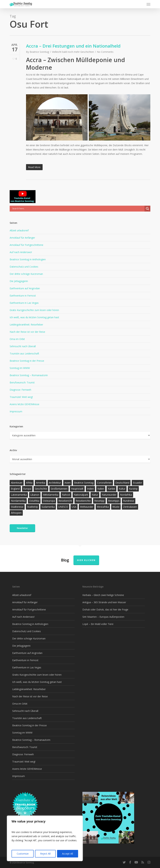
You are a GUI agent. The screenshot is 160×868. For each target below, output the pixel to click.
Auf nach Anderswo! (21, 252)
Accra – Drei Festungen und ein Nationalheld (73, 46)
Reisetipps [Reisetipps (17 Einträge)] (114, 501)
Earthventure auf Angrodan (25, 288)
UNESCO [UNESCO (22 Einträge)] (63, 507)
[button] (148, 4)
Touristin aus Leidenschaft (24, 353)
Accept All (67, 854)
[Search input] (78, 209)
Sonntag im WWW (20, 368)
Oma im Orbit (17, 339)
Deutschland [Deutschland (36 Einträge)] (122, 483)
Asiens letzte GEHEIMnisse (24, 404)
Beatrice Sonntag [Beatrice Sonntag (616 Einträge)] (84, 483)
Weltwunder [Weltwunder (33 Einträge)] (87, 507)
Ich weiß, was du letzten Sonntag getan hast (34, 317)
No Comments (105, 52)
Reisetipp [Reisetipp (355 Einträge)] (99, 501)
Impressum (16, 411)
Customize (23, 854)
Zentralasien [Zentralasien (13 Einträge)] (130, 507)
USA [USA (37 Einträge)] (74, 507)
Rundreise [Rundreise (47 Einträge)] (129, 501)
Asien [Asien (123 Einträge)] (67, 483)
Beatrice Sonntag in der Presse (27, 361)
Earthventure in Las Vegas (24, 303)
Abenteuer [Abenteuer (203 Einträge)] (17, 483)
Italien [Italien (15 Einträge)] (101, 489)
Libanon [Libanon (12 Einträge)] (35, 495)
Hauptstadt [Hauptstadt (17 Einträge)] (77, 489)
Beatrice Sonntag (39, 52)
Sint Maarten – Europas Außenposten (103, 617)
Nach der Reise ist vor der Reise (27, 332)
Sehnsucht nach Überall (23, 346)
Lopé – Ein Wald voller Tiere (98, 624)
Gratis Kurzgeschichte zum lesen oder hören (34, 310)
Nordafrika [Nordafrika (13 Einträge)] (126, 495)
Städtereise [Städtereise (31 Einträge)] (17, 507)
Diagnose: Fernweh (20, 390)
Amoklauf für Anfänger (22, 238)
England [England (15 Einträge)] (15, 489)
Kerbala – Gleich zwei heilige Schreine (103, 595)
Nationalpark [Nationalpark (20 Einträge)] (81, 495)
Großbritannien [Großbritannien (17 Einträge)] (59, 489)
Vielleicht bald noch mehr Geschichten (73, 52)
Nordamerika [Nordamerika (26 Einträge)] (18, 501)
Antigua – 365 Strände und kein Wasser (104, 602)
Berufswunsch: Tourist (22, 382)
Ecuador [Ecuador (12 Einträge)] (137, 483)
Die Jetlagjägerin (19, 281)
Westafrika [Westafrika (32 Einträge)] (103, 507)
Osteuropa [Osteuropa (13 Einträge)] (49, 501)
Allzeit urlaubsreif (19, 230)
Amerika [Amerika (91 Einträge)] (41, 483)
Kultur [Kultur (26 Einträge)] (122, 489)
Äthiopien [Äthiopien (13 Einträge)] (16, 513)
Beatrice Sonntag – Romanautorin (29, 375)
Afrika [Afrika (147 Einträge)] (29, 483)
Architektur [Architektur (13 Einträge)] (55, 483)
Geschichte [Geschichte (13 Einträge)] (41, 489)
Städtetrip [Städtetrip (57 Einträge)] (32, 507)
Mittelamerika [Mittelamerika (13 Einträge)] (51, 495)
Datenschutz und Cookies (24, 267)
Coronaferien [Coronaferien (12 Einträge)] (104, 483)
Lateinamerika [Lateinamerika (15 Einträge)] (19, 495)
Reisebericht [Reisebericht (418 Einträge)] (65, 501)
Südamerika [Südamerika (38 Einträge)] (48, 507)
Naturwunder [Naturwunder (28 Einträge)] (109, 495)
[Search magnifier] (147, 209)
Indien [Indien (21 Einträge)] (90, 489)
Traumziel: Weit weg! (21, 397)
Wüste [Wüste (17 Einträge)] (116, 507)
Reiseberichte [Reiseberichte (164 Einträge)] (83, 501)
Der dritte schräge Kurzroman (26, 274)
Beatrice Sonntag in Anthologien (28, 259)
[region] (45, 838)
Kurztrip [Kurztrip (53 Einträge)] (133, 489)
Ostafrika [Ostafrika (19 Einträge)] (34, 501)
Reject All (45, 854)
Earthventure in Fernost (23, 296)
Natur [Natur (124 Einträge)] (95, 495)
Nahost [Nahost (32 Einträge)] (66, 495)
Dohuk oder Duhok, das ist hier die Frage (105, 609)
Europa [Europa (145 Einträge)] (27, 489)
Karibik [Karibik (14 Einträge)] (111, 489)
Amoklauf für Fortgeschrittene (26, 245)
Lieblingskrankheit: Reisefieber (26, 325)
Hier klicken (86, 560)
